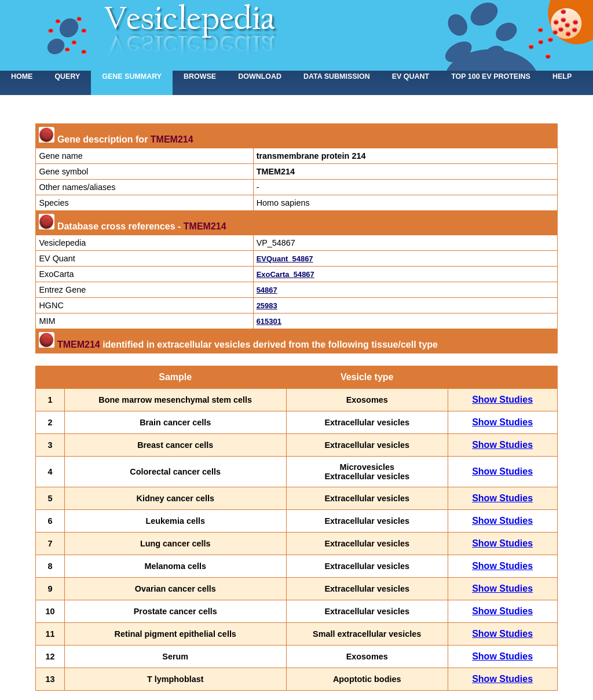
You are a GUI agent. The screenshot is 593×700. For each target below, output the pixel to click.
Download (260, 76)
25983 (267, 306)
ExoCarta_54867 (285, 274)
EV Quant (411, 76)
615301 (269, 321)
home (22, 76)
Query (67, 76)
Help (562, 76)
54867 (267, 290)
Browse (200, 76)
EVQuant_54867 (285, 259)
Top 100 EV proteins (491, 76)
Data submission (337, 76)
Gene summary (132, 76)
